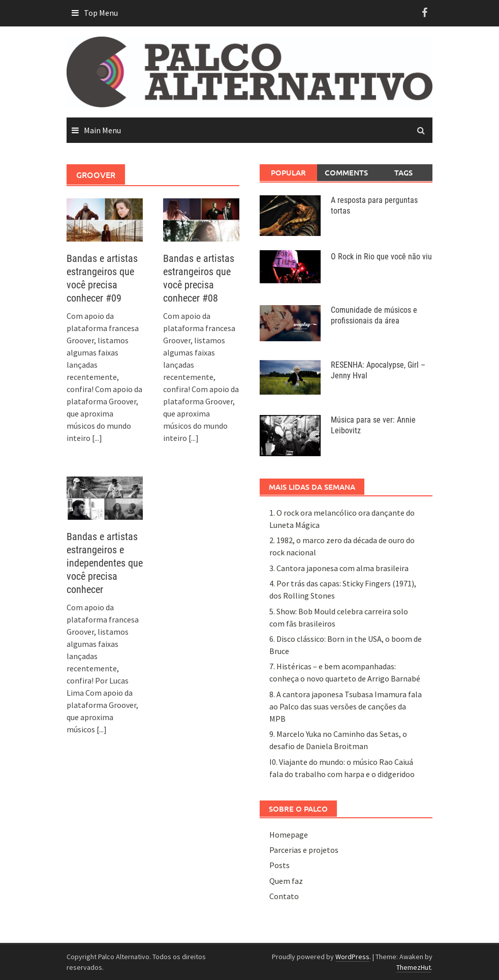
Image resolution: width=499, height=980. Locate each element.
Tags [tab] (403, 172)
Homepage (289, 835)
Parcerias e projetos (304, 850)
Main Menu (102, 130)
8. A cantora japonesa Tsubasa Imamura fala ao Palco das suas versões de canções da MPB (346, 706)
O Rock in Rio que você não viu (381, 257)
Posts (279, 865)
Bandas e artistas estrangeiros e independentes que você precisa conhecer (105, 563)
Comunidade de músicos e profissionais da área (374, 315)
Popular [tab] (288, 172)
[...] (97, 438)
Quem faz (286, 881)
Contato (284, 896)
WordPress (352, 957)
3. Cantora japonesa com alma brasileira (339, 568)
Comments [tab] (346, 172)
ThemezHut (414, 967)
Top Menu (101, 13)
